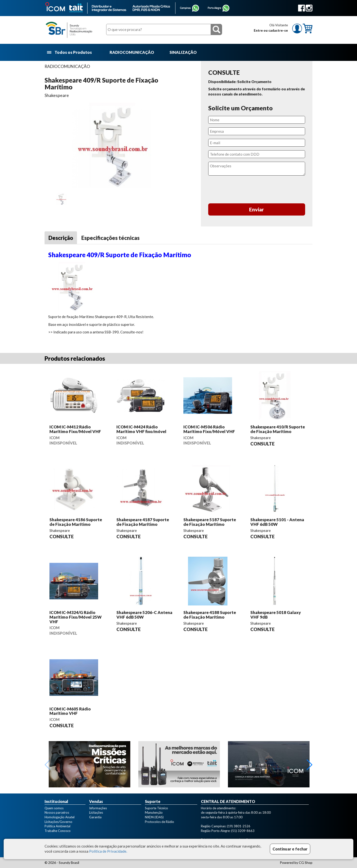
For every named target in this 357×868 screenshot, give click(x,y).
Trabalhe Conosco (58, 831)
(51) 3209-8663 (243, 831)
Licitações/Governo (58, 822)
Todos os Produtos (70, 52)
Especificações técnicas (110, 238)
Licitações (96, 812)
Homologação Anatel (60, 817)
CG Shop (306, 863)
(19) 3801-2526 (239, 826)
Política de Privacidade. (108, 851)
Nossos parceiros (57, 812)
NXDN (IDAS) (154, 817)
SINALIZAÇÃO (183, 52)
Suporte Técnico (156, 808)
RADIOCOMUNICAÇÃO (132, 52)
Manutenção (154, 812)
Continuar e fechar (290, 849)
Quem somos (54, 808)
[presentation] (257, 190)
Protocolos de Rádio (160, 822)
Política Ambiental (57, 826)
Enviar (257, 209)
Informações (98, 808)
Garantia (95, 817)
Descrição (61, 238)
